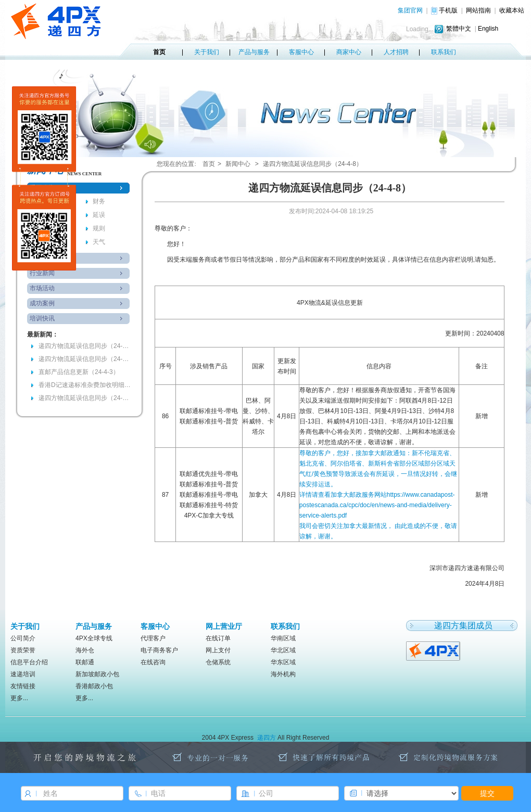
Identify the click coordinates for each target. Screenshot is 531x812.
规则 (99, 228)
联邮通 (85, 662)
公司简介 (23, 638)
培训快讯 (42, 318)
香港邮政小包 (94, 686)
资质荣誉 (23, 650)
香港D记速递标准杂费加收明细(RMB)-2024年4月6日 (85, 385)
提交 (487, 793)
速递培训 (23, 674)
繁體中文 (459, 29)
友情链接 (23, 686)
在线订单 (218, 638)
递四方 (267, 738)
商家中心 (349, 52)
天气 (99, 242)
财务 (99, 201)
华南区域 (283, 638)
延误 (99, 215)
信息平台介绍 (29, 662)
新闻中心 (238, 164)
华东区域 (283, 662)
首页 (159, 52)
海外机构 (283, 674)
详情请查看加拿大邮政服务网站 (377, 505)
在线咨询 (153, 662)
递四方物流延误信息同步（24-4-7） (85, 359)
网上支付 (218, 650)
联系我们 (444, 52)
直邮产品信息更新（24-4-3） (79, 372)
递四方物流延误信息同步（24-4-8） (85, 346)
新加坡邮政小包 (97, 674)
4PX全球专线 (94, 638)
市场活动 (42, 288)
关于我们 (207, 52)
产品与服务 (254, 52)
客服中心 (301, 52)
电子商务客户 (159, 650)
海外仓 (85, 650)
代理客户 (153, 638)
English (488, 29)
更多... (19, 698)
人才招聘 (396, 52)
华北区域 (283, 650)
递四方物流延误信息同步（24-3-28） (85, 398)
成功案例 (42, 303)
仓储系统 (218, 662)
